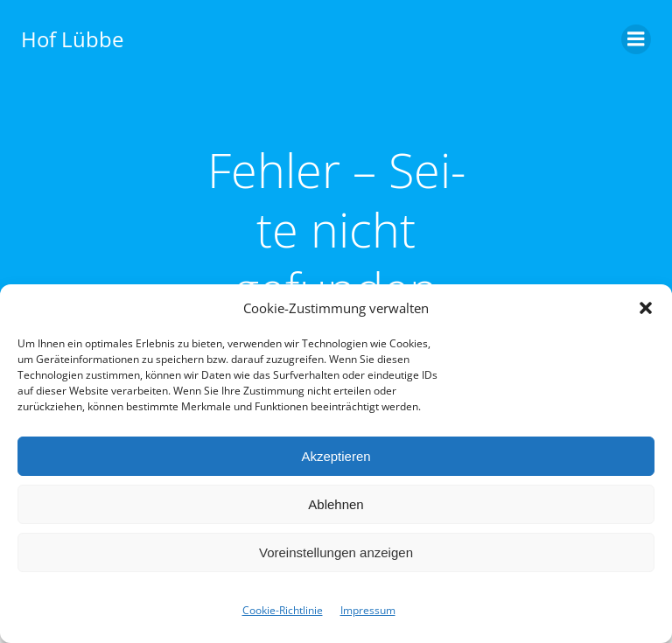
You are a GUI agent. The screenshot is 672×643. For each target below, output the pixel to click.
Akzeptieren (336, 456)
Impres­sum (368, 610)
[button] (646, 308)
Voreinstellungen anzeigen (336, 552)
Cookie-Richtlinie (283, 610)
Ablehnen (336, 504)
